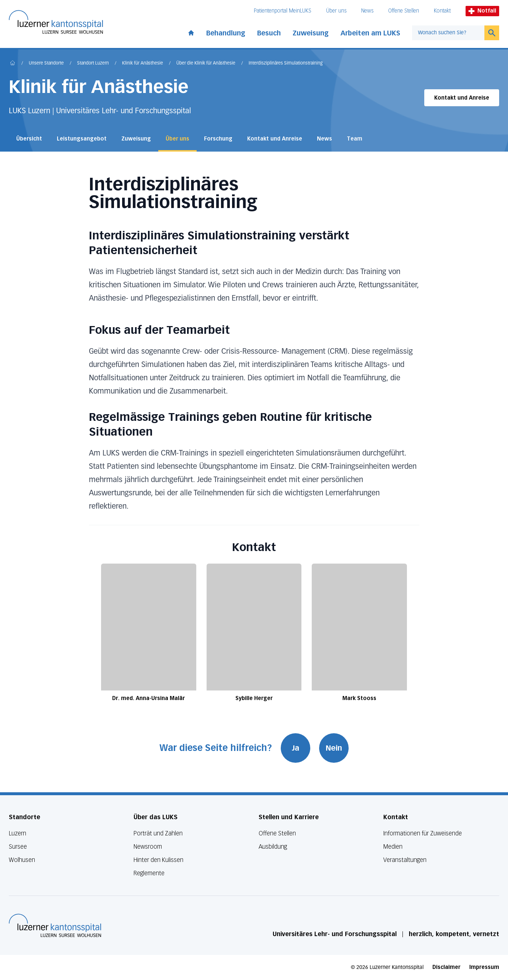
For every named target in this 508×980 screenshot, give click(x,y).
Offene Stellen (404, 11)
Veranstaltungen (405, 860)
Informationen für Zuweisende (423, 833)
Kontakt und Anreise (462, 98)
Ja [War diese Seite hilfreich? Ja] (296, 748)
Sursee (18, 847)
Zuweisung (311, 33)
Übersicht (29, 139)
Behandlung (226, 33)
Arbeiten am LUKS (370, 33)
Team (355, 139)
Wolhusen (22, 860)
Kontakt (442, 11)
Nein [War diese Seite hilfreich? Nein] (334, 748)
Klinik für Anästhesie (143, 63)
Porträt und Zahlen (158, 833)
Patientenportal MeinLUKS (283, 11)
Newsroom (148, 847)
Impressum (484, 967)
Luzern (18, 833)
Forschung (218, 139)
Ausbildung (273, 847)
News (367, 11)
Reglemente (149, 873)
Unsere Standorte (46, 63)
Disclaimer (446, 967)
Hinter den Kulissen (158, 860)
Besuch (269, 33)
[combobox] (448, 33)
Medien (393, 847)
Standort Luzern (93, 63)
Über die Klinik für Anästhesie (206, 63)
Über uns (336, 11)
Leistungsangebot (82, 139)
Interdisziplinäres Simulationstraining (286, 63)
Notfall (482, 11)
